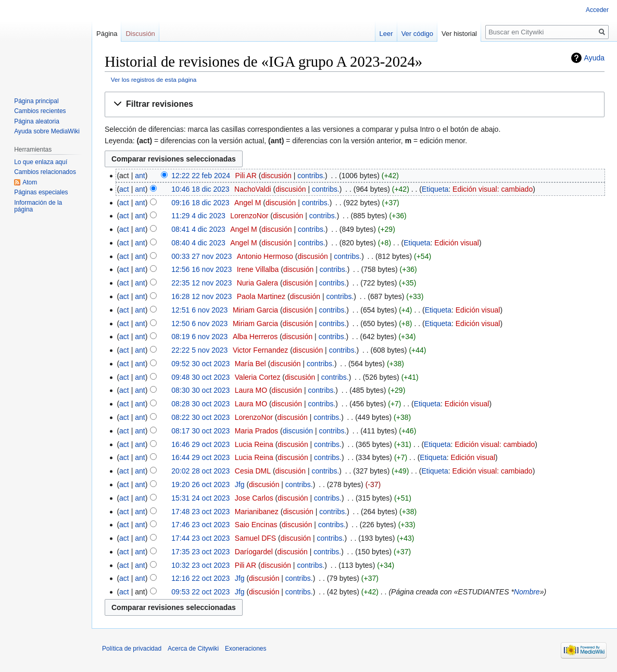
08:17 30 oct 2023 (200, 431)
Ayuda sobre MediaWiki (47, 131)
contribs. (311, 176)
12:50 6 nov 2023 (199, 323)
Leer (386, 34)
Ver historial (459, 34)
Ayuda (594, 58)
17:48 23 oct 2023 (200, 512)
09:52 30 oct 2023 (200, 364)
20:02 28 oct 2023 (200, 471)
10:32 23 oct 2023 (200, 565)
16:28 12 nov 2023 (202, 296)
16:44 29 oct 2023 (200, 457)
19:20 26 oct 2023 (200, 484)
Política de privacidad (132, 649)
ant (140, 176)
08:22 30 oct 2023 (200, 417)
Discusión (140, 34)
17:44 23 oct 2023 (200, 538)
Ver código (417, 34)
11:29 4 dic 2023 (198, 216)
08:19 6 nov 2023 (199, 337)
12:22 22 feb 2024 (201, 176)
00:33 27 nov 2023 (202, 256)
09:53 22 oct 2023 (200, 592)
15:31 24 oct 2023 (200, 498)
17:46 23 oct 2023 (200, 525)
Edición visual (457, 243)
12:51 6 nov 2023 (199, 310)
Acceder (597, 10)
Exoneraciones (245, 649)
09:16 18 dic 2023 (200, 203)
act (124, 189)
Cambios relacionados (45, 172)
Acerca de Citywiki (193, 649)
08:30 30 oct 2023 (200, 390)
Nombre (527, 592)
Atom (30, 182)
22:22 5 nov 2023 (199, 350)
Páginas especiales (41, 192)
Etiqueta (435, 189)
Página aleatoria (37, 121)
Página (107, 34)
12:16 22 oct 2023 (200, 578)
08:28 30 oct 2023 (200, 404)
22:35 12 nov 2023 (202, 283)
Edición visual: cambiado (493, 189)
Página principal (36, 101)
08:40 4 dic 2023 (198, 243)
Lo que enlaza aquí (41, 162)
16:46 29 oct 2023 (200, 444)
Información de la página (38, 206)
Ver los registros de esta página (154, 79)
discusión (276, 176)
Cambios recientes (40, 111)
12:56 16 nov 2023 (202, 269)
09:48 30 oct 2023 (200, 377)
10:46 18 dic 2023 (200, 189)
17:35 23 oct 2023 (200, 552)
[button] (355, 104)
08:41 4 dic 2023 (198, 229)
